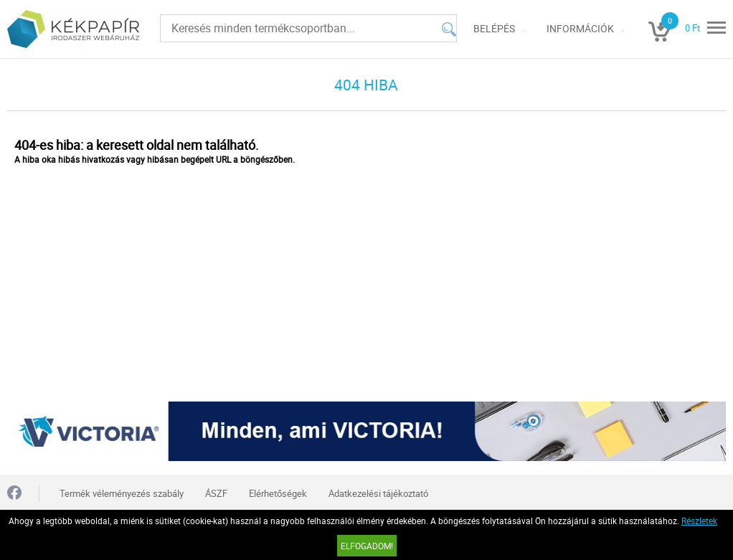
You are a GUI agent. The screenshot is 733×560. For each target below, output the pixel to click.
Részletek (699, 521)
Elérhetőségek (278, 493)
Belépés (494, 28)
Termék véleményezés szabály (122, 493)
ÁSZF (216, 493)
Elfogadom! (367, 546)
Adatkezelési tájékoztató (378, 493)
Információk (580, 28)
